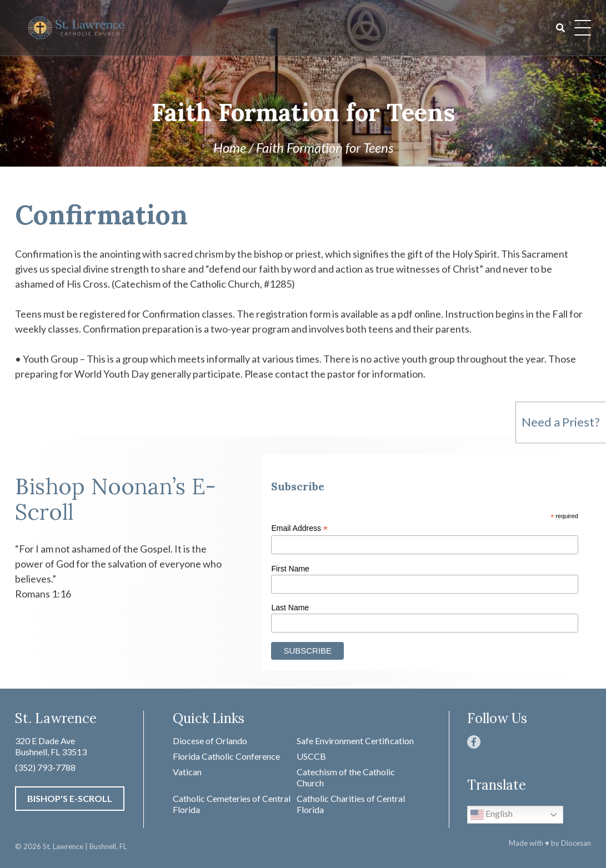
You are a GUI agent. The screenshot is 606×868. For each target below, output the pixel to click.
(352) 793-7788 (45, 767)
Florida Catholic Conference (226, 756)
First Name (290, 569)
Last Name (290, 608)
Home (230, 147)
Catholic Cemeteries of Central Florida (232, 804)
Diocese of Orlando (210, 741)
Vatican (187, 772)
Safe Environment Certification (355, 741)
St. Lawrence (63, 846)
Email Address (299, 528)
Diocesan (576, 843)
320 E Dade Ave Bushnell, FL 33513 (51, 746)
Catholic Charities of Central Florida (351, 804)
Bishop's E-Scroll (70, 798)
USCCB (311, 756)
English (492, 815)
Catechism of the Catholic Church (346, 777)
